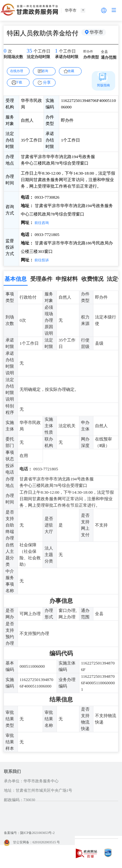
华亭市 (98, 33)
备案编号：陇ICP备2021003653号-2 (34, 833)
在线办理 (18, 71)
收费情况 (92, 279)
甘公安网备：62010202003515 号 (36, 842)
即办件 (89, 52)
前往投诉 (42, 260)
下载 (21, 82)
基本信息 (16, 279)
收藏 (73, 71)
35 (30, 51)
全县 (105, 52)
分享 (47, 82)
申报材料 (67, 279)
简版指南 (103, 85)
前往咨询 (42, 223)
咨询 (47, 71)
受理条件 (41, 279)
